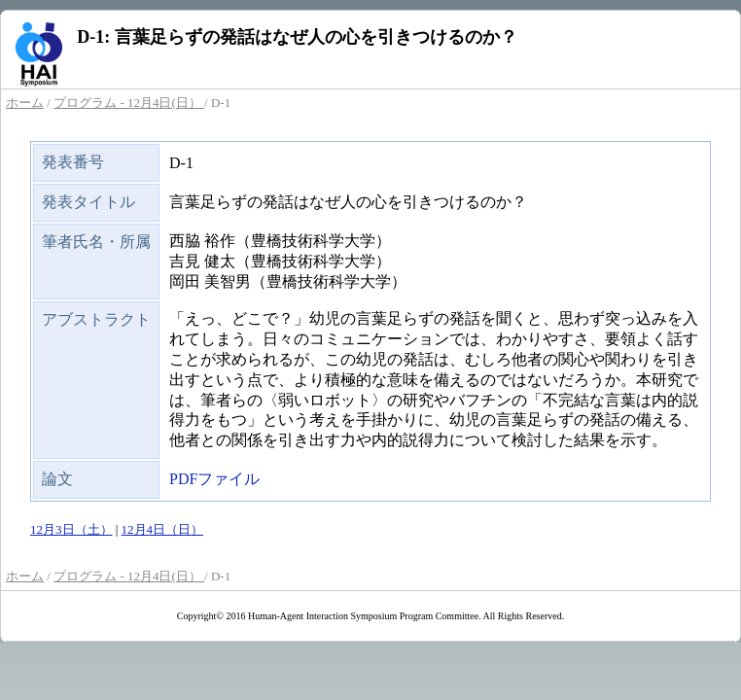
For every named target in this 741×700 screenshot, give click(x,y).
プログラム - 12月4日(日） (129, 103)
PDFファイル (214, 479)
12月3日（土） (71, 529)
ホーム (25, 103)
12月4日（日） (163, 529)
